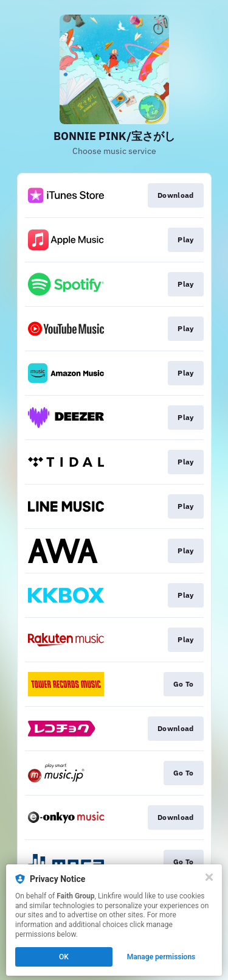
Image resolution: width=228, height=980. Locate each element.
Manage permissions (161, 957)
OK (64, 957)
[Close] (209, 877)
